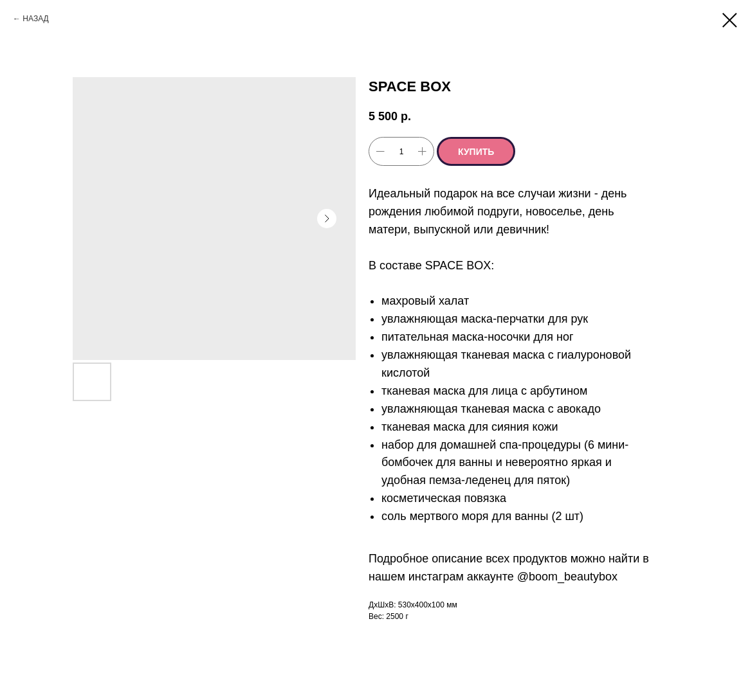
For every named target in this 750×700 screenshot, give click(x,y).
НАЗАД (35, 19)
